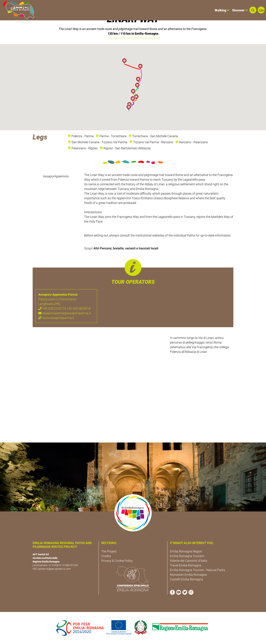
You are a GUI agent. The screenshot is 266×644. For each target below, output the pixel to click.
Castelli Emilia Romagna (186, 579)
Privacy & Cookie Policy (117, 561)
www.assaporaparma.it (56, 318)
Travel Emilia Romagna (186, 565)
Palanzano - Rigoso (83, 148)
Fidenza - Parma (81, 136)
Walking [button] (222, 10)
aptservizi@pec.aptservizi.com (54, 569)
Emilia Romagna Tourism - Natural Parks (198, 570)
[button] (253, 10)
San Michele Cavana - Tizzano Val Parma (98, 142)
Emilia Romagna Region (186, 551)
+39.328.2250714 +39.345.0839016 (64, 308)
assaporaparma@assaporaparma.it (65, 313)
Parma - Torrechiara (111, 136)
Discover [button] (240, 10)
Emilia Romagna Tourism (187, 556)
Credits (106, 556)
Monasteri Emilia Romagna (188, 575)
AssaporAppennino (56, 176)
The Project (109, 551)
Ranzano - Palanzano (192, 142)
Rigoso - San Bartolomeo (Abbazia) (125, 148)
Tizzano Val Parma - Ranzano (151, 142)
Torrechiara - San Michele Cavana (153, 136)
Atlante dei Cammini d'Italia (189, 561)
